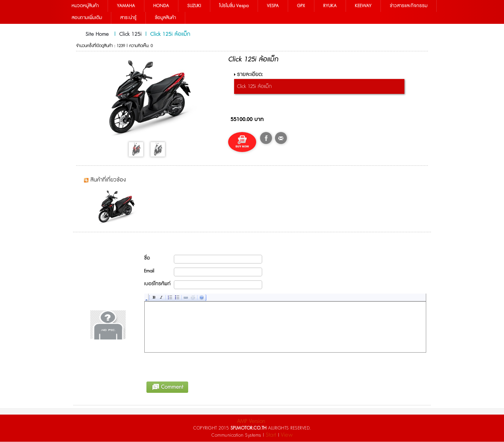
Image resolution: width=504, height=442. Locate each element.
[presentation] (190, 366)
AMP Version (251, 422)
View (287, 435)
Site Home (97, 34)
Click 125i (130, 34)
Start (271, 435)
